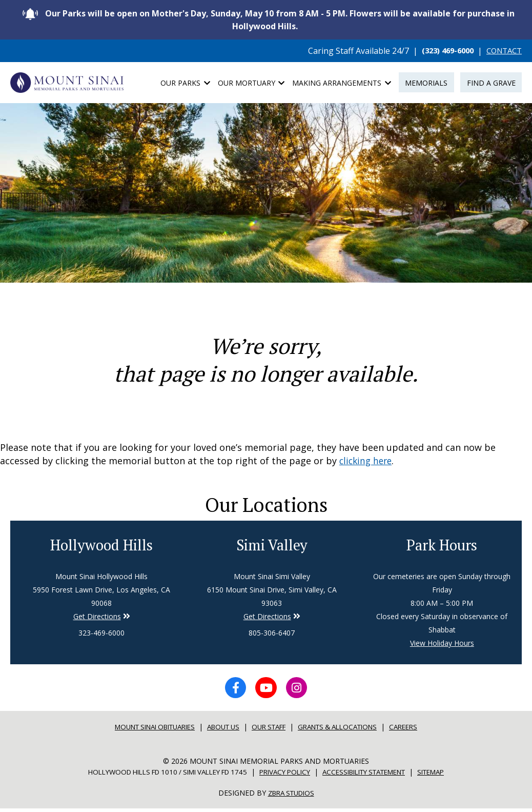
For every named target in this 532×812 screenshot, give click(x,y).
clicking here (367, 461)
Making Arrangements (342, 83)
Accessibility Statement (374, 775)
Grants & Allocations (347, 730)
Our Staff (271, 730)
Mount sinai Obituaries (145, 730)
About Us (221, 730)
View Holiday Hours (442, 644)
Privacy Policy (286, 775)
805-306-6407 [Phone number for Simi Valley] (272, 634)
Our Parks (185, 83)
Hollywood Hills (101, 545)
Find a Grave (491, 83)
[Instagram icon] (300, 690)
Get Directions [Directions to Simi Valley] (97, 617)
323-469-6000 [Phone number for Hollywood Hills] (101, 634)
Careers (419, 730)
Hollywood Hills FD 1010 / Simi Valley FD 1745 (157, 775)
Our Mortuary (251, 83)
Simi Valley (272, 545)
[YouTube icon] (266, 690)
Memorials (426, 83)
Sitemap (449, 775)
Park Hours (442, 545)
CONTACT (502, 51)
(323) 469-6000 (441, 51)
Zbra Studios (291, 796)
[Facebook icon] (232, 690)
